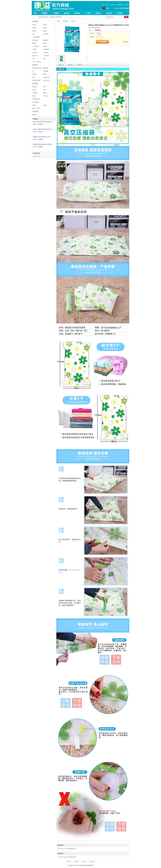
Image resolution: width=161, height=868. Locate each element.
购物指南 (119, 5)
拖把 (34, 77)
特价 (60, 17)
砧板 (44, 90)
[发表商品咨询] (72, 857)
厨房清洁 (35, 87)
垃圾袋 (45, 43)
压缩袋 (57, 17)
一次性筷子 (46, 56)
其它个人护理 (36, 108)
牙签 (34, 59)
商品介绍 (61, 65)
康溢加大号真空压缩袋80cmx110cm (43, 129)
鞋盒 (34, 34)
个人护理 (88, 13)
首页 (35, 13)
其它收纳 (46, 34)
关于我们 (126, 5)
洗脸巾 (34, 105)
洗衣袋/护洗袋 (36, 80)
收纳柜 (34, 31)
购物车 (108, 8)
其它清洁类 (46, 80)
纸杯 (53, 17)
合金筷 (34, 90)
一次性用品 (56, 13)
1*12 (99, 34)
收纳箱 (34, 25)
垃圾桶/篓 (46, 71)
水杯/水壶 (46, 96)
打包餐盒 (35, 53)
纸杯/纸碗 (35, 40)
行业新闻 (119, 13)
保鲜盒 (34, 96)
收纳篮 (34, 28)
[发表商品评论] (72, 849)
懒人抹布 (35, 56)
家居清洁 (67, 13)
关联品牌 (109, 13)
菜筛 (44, 87)
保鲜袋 (34, 43)
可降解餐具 (46, 49)
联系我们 (76, 862)
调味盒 (45, 93)
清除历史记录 (37, 156)
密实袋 (45, 46)
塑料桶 (34, 74)
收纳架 (45, 28)
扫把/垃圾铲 (46, 77)
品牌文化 (98, 13)
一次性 (50, 17)
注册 (107, 5)
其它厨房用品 (36, 99)
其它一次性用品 (37, 62)
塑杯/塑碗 (46, 40)
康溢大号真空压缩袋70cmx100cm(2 (43, 122)
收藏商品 (125, 42)
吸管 (44, 59)
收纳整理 (44, 13)
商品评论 (70, 65)
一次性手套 (36, 46)
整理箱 (46, 17)
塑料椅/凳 (46, 68)
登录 (103, 5)
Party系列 (46, 53)
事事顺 (34, 115)
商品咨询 (80, 65)
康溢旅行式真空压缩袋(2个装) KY (42, 137)
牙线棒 (45, 105)
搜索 (126, 17)
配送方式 (93, 862)
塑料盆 (45, 74)
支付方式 (85, 862)
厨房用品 (77, 13)
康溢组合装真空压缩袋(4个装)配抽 (42, 144)
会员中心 (113, 5)
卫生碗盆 (35, 93)
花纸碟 (34, 49)
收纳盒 (45, 25)
